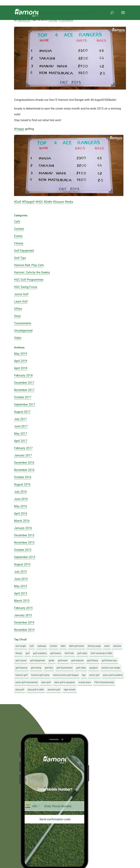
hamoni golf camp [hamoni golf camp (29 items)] (40, 675)
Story (17, 316)
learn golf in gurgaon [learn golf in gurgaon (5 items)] (65, 682)
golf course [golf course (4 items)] (21, 661)
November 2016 (24, 470)
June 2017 (21, 426)
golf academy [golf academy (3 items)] (40, 653)
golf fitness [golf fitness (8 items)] (93, 661)
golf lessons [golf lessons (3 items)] (21, 668)
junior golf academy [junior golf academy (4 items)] (113, 675)
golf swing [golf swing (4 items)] (36, 668)
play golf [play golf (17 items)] (20, 690)
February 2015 (23, 608)
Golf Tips (20, 258)
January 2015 (23, 615)
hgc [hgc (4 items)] (84, 675)
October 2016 (23, 477)
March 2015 (22, 601)
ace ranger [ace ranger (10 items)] (21, 646)
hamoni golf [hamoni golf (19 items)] (22, 675)
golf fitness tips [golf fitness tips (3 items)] (109, 661)
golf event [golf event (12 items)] (63, 661)
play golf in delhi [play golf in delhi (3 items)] (36, 690)
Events (18, 236)
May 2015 (21, 586)
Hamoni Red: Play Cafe (29, 265)
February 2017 (23, 448)
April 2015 (21, 593)
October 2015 (23, 550)
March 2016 (22, 521)
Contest (53, 20)
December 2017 (24, 383)
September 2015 (25, 557)
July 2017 (20, 419)
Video (18, 338)
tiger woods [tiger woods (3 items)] (70, 690)
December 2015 (24, 535)
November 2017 (24, 390)
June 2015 (21, 579)
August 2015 (22, 564)
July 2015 (20, 572)
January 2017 (23, 455)
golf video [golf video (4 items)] (81, 668)
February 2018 (23, 375)
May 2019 (21, 354)
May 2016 (21, 506)
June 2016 (21, 499)
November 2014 (24, 630)
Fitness (19, 243)
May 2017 (21, 434)
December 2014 (24, 622)
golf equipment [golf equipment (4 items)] (38, 661)
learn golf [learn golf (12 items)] (46, 682)
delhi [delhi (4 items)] (63, 646)
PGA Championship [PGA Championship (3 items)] (104, 682)
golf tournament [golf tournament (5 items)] (65, 668)
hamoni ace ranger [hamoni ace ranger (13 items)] (111, 668)
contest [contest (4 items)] (53, 646)
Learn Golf (21, 301)
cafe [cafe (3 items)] (32, 646)
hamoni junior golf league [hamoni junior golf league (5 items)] (66, 675)
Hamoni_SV (24, 20)
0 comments (66, 20)
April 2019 (21, 361)
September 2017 (25, 404)
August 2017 (22, 412)
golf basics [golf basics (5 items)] (56, 653)
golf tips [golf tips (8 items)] (49, 668)
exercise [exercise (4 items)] (117, 646)
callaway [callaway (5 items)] (42, 646)
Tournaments (23, 323)
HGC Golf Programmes (29, 280)
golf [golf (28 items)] (28, 653)
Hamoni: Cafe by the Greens (32, 272)
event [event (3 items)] (107, 646)
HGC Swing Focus (26, 287)
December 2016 (24, 463)
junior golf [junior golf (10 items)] (94, 675)
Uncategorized (23, 331)
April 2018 (21, 368)
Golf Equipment (24, 251)
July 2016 (20, 492)
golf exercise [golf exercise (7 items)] (77, 661)
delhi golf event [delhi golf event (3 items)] (77, 646)
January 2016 (23, 528)
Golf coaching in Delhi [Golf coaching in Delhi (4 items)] (102, 653)
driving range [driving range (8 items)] (94, 646)
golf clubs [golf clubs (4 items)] (82, 653)
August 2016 (22, 484)
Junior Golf (21, 294)
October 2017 (23, 397)
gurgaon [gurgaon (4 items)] (94, 668)
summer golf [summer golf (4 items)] (54, 690)
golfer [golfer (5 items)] (51, 661)
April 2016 (21, 513)
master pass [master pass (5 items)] (85, 682)
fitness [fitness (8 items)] (19, 653)
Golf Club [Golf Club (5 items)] (69, 653)
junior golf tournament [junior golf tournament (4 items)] (27, 682)
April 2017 (21, 441)
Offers (18, 309)
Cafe (17, 222)
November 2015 (24, 543)
